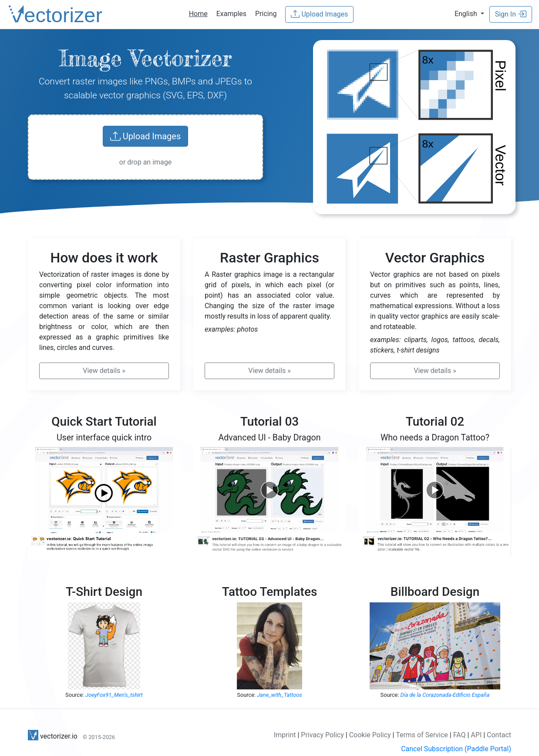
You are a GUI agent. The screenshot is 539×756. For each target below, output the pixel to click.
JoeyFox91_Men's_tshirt (114, 695)
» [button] (104, 371)
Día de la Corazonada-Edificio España (445, 695)
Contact (499, 735)
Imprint (285, 735)
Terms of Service (422, 735)
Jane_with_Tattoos (280, 695)
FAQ (460, 735)
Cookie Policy (370, 735)
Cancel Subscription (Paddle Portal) (456, 749)
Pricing (266, 14)
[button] (469, 14)
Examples (231, 14)
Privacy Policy (322, 735)
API (476, 735)
